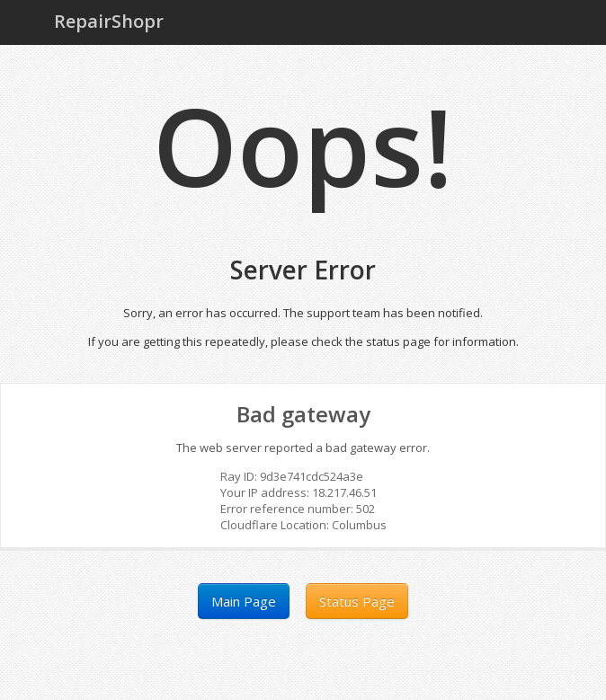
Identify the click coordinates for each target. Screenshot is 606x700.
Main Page (244, 601)
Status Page (357, 601)
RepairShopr (109, 21)
